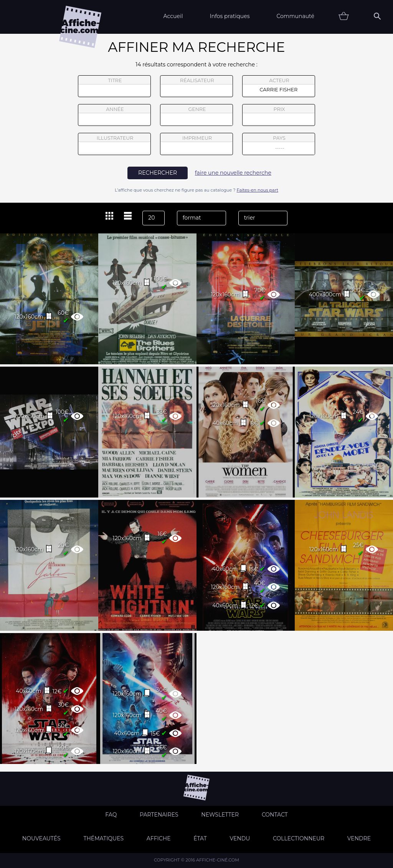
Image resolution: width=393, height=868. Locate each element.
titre (114, 86)
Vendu (240, 838)
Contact (275, 815)
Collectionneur (299, 838)
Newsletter (220, 815)
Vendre (359, 838)
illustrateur (114, 144)
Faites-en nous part (258, 190)
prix (279, 115)
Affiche (159, 838)
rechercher (158, 173)
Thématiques (103, 838)
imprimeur (196, 144)
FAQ (111, 815)
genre (197, 116)
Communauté (295, 16)
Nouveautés (41, 838)
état (200, 838)
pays (279, 145)
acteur (279, 86)
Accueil (173, 16)
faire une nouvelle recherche (233, 173)
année (114, 115)
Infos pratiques (230, 16)
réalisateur (196, 86)
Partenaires (159, 815)
